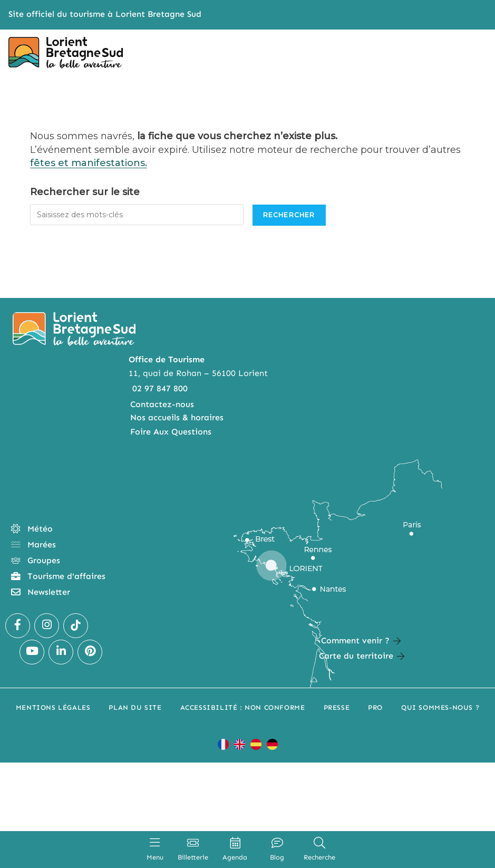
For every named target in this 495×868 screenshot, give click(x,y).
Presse (337, 707)
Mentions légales (53, 707)
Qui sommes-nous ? (440, 707)
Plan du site (135, 707)
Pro (375, 707)
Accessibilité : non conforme (243, 707)
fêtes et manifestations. (89, 163)
